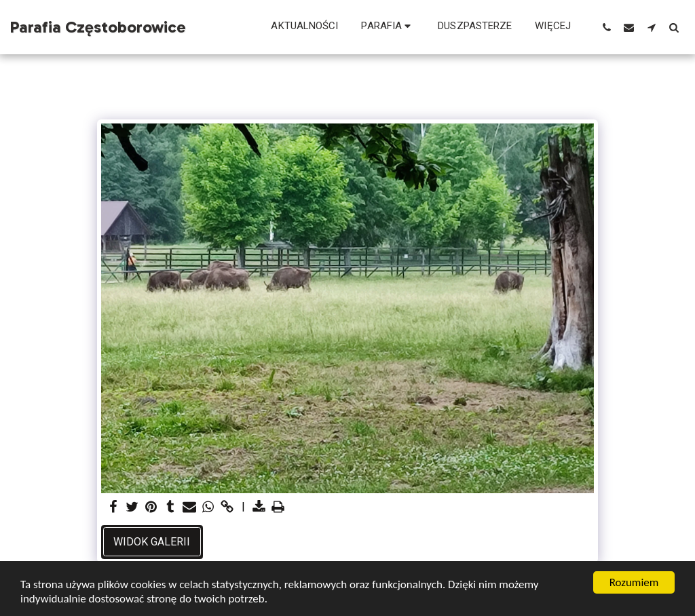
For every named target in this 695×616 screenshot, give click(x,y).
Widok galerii (152, 542)
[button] (388, 27)
